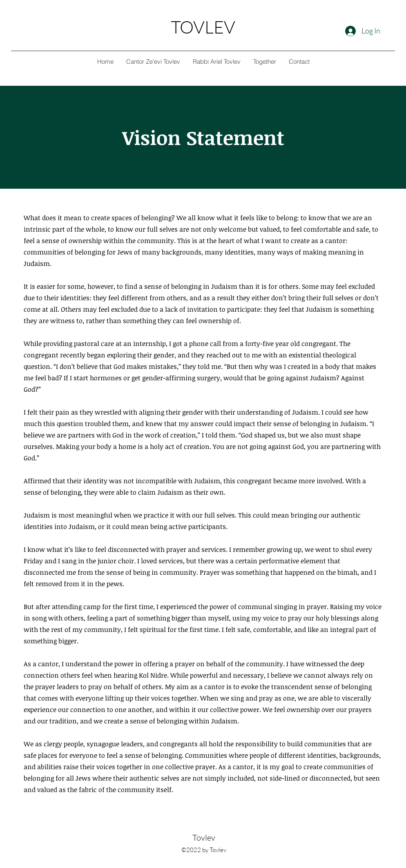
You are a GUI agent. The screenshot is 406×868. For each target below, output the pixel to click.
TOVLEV (203, 27)
